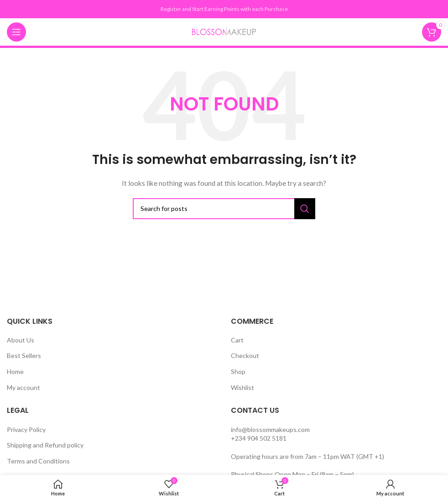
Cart (237, 340)
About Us (21, 340)
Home (15, 371)
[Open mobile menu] (16, 32)
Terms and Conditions (38, 461)
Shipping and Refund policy (45, 445)
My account (23, 387)
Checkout (245, 355)
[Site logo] (224, 31)
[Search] (224, 209)
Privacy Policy (26, 429)
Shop (238, 371)
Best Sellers (24, 355)
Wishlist (242, 387)
